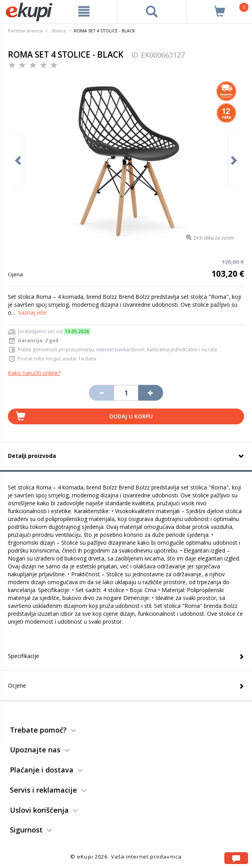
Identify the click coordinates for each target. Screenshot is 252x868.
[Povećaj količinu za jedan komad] (150, 393)
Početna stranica (25, 31)
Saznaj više (32, 312)
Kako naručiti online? (34, 373)
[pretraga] (152, 11)
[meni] (84, 11)
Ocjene (17, 685)
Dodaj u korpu (131, 416)
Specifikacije (24, 656)
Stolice (59, 31)
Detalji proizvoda (32, 456)
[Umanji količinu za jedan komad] (101, 393)
